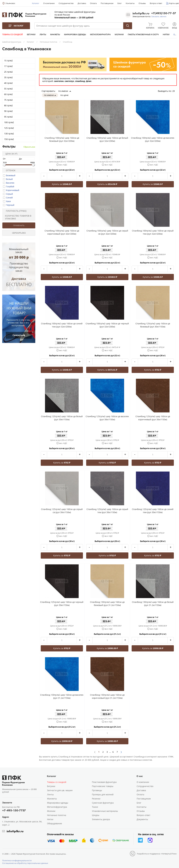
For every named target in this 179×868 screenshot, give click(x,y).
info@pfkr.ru (141, 13)
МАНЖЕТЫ (55, 34)
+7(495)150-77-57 (164, 13)
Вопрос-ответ (156, 3)
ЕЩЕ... (176, 34)
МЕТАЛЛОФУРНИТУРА (100, 34)
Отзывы (142, 3)
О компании (49, 3)
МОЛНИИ (119, 34)
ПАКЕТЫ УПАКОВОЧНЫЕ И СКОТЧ (143, 34)
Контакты (130, 3)
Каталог (36, 3)
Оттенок (9, 170)
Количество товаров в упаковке (17, 217)
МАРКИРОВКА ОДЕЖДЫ (75, 34)
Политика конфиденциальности (17, 860)
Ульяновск (10, 3)
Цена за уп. (11, 154)
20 (175, 91)
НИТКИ (166, 34)
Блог (120, 3)
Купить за (62, 184)
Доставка (82, 3)
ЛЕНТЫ (43, 34)
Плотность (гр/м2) (15, 211)
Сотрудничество (66, 3)
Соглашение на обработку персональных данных (25, 863)
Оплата (93, 3)
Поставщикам (107, 3)
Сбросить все (29, 147)
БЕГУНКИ (31, 34)
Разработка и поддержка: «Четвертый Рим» (157, 854)
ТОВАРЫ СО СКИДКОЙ (12, 34)
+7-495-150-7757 (14, 810)
